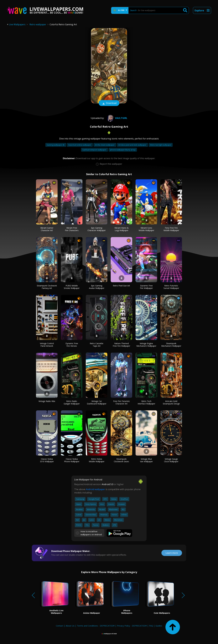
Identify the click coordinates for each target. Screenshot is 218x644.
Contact (60, 626)
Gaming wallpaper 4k (56, 145)
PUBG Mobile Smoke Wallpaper (72, 287)
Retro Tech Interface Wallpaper (146, 402)
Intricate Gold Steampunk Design (171, 402)
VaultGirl (117, 118)
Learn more (172, 553)
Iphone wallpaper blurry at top (123, 150)
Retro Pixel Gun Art (121, 286)
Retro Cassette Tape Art (97, 345)
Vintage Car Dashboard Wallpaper (97, 402)
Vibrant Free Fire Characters (72, 229)
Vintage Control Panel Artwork (47, 345)
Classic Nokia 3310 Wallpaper (47, 460)
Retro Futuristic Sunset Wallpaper (171, 287)
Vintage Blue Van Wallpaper (146, 460)
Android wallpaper (95, 489)
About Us (70, 626)
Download (109, 103)
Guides (159, 626)
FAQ (151, 626)
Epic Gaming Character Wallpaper (97, 229)
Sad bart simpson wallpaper (95, 150)
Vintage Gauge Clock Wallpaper (171, 460)
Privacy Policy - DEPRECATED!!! (132, 626)
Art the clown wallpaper (105, 145)
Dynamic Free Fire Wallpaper (146, 287)
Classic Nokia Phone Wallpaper (72, 460)
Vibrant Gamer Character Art (47, 229)
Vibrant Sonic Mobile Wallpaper (146, 229)
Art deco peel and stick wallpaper (132, 145)
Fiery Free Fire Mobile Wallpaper (171, 229)
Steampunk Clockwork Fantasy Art (47, 287)
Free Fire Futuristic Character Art (122, 402)
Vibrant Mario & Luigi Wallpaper (122, 229)
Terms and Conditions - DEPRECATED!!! (96, 626)
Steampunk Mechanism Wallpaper (171, 345)
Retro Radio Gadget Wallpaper (72, 402)
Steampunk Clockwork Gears (121, 460)
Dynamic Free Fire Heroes (72, 345)
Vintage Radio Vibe (47, 401)
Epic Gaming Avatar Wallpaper (97, 287)
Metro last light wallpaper (161, 145)
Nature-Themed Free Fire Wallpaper (121, 345)
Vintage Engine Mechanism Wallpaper (146, 345)
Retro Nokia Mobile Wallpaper (97, 460)
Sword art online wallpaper (80, 145)
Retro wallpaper (38, 24)
